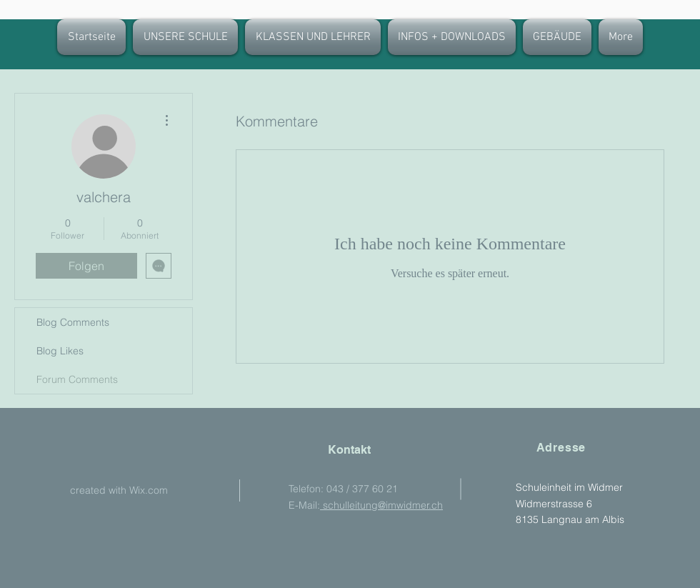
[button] (313, 37)
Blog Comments (73, 322)
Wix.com (149, 490)
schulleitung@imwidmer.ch (381, 505)
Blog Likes (60, 351)
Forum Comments (77, 379)
